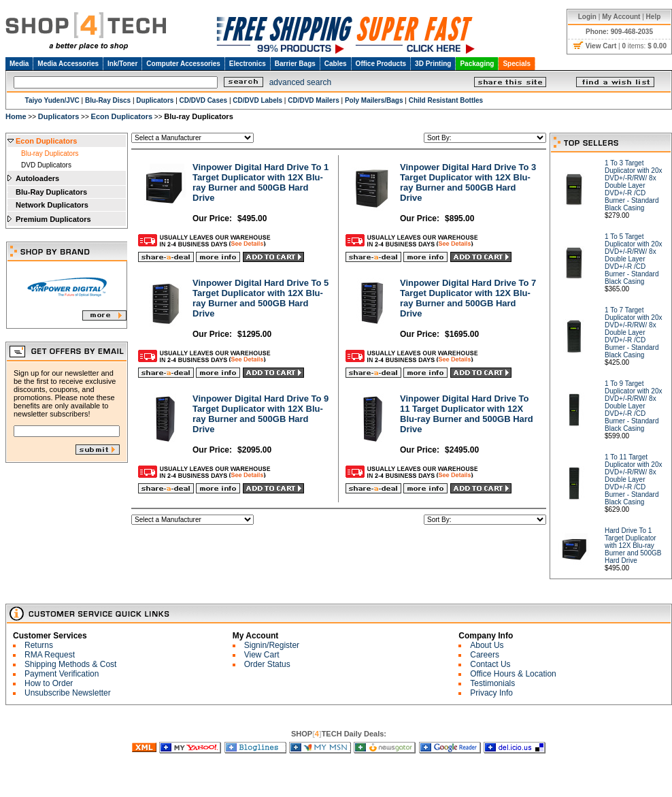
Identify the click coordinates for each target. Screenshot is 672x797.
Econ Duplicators (122, 116)
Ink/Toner (122, 64)
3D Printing (433, 64)
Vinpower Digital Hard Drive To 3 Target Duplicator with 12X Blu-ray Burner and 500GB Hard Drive (468, 182)
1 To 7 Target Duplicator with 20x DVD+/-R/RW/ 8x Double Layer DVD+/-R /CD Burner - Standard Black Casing (633, 332)
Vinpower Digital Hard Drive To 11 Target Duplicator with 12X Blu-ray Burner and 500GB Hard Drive (467, 414)
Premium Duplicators (53, 219)
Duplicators (59, 116)
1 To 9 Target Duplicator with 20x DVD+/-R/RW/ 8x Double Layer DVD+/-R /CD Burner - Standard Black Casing (633, 406)
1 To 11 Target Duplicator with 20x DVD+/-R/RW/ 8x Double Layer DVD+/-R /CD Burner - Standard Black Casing (633, 479)
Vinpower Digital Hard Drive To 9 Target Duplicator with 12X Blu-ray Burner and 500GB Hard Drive (261, 414)
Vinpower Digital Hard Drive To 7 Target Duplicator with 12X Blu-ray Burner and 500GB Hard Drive (468, 298)
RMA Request (50, 655)
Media (19, 64)
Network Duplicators (52, 205)
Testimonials (492, 683)
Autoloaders (37, 178)
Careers (485, 655)
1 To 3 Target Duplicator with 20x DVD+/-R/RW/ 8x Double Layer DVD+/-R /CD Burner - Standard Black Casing (633, 185)
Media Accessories (68, 64)
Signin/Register (272, 645)
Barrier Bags (295, 64)
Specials (517, 64)
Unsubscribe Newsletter (68, 693)
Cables (336, 64)
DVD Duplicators (46, 165)
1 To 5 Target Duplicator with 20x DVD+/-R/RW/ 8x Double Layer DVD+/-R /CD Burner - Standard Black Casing (633, 259)
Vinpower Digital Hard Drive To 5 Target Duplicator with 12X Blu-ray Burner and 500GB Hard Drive (261, 298)
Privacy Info (491, 693)
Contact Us (490, 664)
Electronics (248, 64)
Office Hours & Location (513, 674)
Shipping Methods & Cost (70, 664)
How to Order (49, 683)
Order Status (267, 664)
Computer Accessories (183, 64)
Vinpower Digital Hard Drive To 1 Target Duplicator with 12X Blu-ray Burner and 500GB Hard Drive (261, 182)
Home (16, 116)
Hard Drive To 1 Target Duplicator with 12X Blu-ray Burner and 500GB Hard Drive (633, 546)
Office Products (381, 64)
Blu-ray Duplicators (50, 153)
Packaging (477, 64)
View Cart (262, 655)
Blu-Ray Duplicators (51, 192)
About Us (487, 645)
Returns (39, 645)
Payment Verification (62, 674)
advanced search (300, 82)
